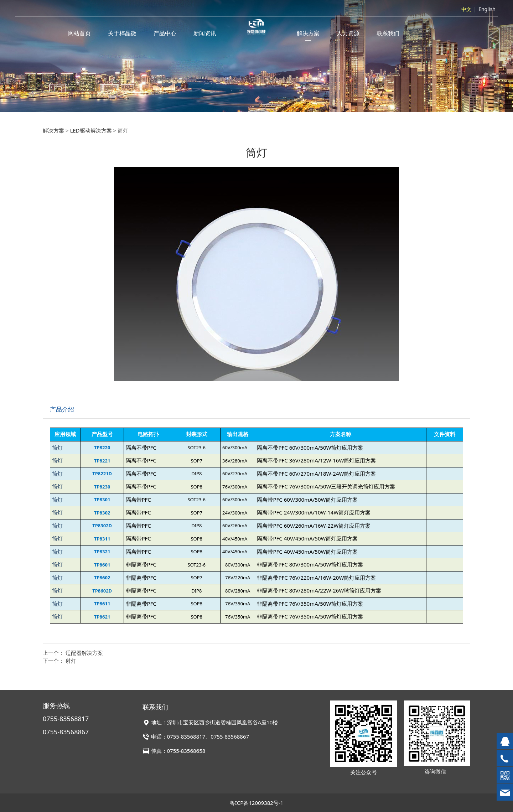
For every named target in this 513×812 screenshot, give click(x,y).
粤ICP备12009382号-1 (257, 803)
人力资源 (348, 33)
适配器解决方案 (84, 653)
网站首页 (79, 33)
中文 (466, 9)
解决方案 (308, 33)
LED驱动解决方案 (91, 130)
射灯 (71, 661)
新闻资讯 (205, 33)
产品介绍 (62, 409)
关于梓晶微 (122, 33)
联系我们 (388, 33)
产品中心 (165, 33)
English (487, 9)
